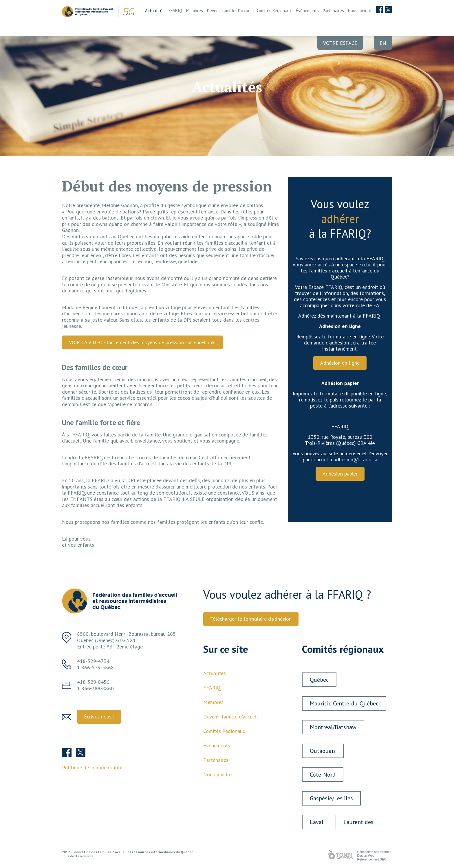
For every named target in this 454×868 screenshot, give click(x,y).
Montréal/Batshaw (333, 727)
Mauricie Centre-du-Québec (344, 703)
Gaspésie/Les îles (331, 798)
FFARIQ (175, 11)
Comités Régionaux (274, 11)
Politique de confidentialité (92, 767)
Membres (195, 11)
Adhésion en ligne (340, 363)
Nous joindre (360, 11)
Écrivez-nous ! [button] (99, 717)
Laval (317, 822)
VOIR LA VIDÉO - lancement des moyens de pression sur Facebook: (142, 342)
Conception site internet (374, 852)
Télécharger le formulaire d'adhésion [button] (251, 619)
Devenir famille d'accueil (230, 11)
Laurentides (358, 822)
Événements (307, 11)
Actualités (155, 11)
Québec (319, 680)
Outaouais (323, 751)
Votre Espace (340, 43)
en (383, 43)
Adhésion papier (340, 474)
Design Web (366, 856)
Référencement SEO (372, 859)
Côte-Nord (323, 775)
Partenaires (333, 11)
